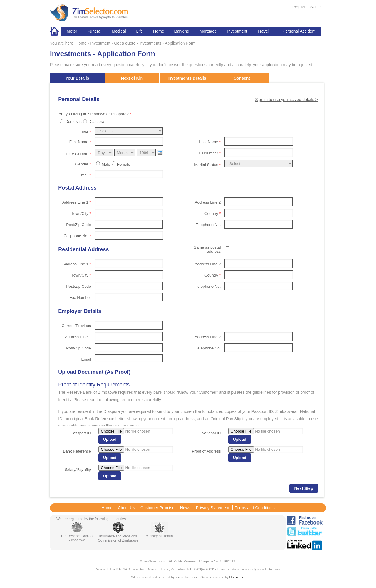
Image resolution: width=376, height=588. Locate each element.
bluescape (237, 577)
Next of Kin (132, 78)
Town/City (81, 213)
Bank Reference (77, 451)
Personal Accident (299, 31)
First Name (80, 142)
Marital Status (207, 165)
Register (299, 7)
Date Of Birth (78, 154)
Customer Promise (157, 508)
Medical (119, 31)
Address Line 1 (77, 202)
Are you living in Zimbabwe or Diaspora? (95, 114)
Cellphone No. (77, 236)
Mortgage (208, 31)
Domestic (73, 122)
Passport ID (81, 433)
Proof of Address (206, 451)
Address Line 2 (208, 202)
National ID (211, 433)
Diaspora (96, 122)
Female (124, 164)
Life (140, 31)
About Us (127, 508)
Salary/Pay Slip (78, 469)
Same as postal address (207, 249)
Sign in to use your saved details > (286, 100)
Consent (242, 78)
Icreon (180, 577)
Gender (83, 164)
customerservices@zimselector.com (254, 569)
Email (85, 175)
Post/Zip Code (78, 225)
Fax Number (80, 298)
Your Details (77, 78)
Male (106, 164)
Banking (182, 31)
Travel (263, 31)
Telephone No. (208, 225)
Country (213, 213)
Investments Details (187, 78)
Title (86, 132)
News (185, 508)
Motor (72, 31)
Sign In (316, 7)
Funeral (94, 31)
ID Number (210, 153)
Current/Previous (76, 326)
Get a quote (125, 43)
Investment (237, 31)
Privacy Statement (213, 508)
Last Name (210, 142)
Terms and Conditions (255, 508)
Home (56, 31)
